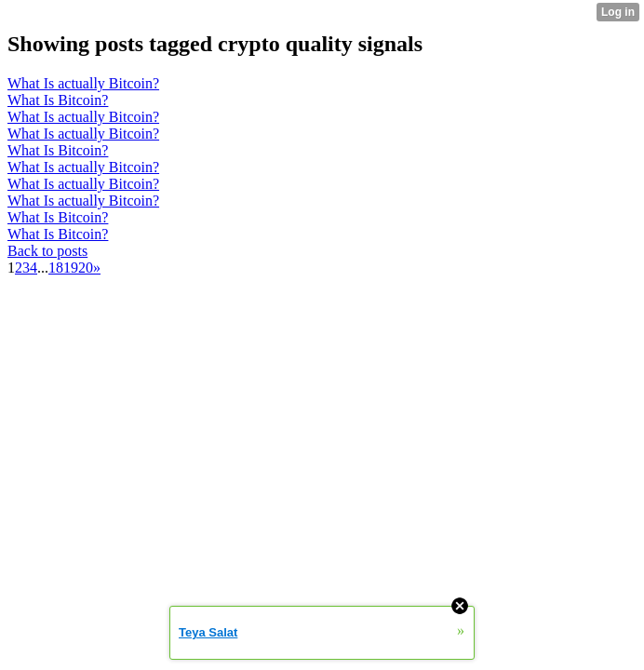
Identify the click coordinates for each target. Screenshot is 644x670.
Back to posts (47, 251)
